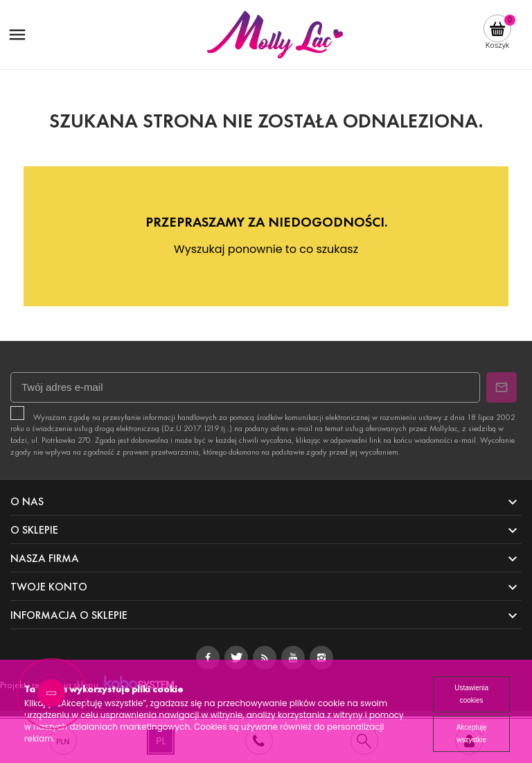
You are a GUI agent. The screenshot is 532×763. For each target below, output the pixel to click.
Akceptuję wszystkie (472, 734)
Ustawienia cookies (471, 694)
